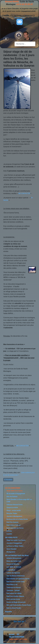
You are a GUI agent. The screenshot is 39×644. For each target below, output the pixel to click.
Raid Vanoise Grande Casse (16, 582)
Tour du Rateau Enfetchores (16, 576)
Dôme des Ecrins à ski (14, 561)
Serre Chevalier (12, 549)
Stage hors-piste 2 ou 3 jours (16, 540)
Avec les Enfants (12, 497)
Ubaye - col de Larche (14, 510)
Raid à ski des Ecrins (13, 599)
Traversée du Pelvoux (14, 587)
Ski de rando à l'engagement (16, 494)
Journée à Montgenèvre (14, 516)
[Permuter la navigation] (6, 39)
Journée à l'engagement (14, 543)
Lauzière (9, 534)
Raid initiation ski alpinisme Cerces (18, 579)
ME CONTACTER (24, 193)
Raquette (8, 612)
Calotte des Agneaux (13, 573)
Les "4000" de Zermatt (14, 567)
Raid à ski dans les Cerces (15, 528)
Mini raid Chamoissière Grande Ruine (19, 605)
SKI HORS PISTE (11, 538)
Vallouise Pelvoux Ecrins (15, 505)
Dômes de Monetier (13, 564)
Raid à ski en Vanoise (14, 525)
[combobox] (25, 44)
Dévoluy (9, 531)
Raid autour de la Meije (14, 593)
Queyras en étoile (12, 508)
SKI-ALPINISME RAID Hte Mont (17, 556)
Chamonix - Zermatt (13, 590)
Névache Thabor (12, 513)
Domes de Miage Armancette (16, 602)
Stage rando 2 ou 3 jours (15, 491)
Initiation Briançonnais (14, 558)
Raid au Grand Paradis (14, 608)
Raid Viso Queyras (13, 522)
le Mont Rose (11, 570)
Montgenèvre (11, 552)
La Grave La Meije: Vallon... (15, 546)
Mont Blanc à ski (12, 585)
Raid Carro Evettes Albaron (15, 596)
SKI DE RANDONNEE (13, 488)
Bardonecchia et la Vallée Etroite (17, 519)
